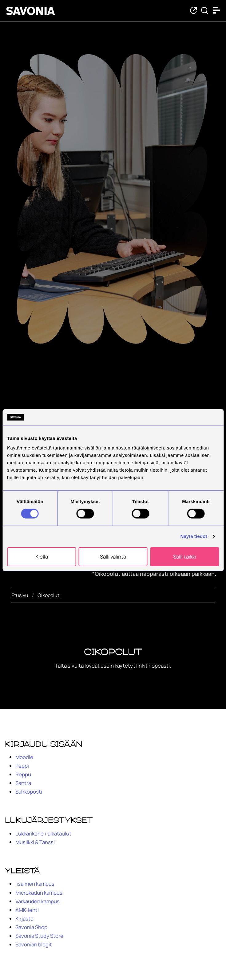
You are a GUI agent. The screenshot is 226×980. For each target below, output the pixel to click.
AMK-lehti (27, 910)
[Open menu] (218, 10)
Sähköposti (29, 792)
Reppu (23, 774)
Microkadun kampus (39, 893)
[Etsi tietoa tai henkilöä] (205, 11)
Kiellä (42, 557)
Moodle (24, 757)
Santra (23, 783)
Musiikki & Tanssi (35, 842)
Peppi (22, 766)
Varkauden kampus (38, 901)
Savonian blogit (34, 944)
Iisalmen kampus (35, 884)
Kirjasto (24, 919)
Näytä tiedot (194, 536)
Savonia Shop (31, 927)
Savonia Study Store (39, 936)
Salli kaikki (185, 557)
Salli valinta (113, 557)
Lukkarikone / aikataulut (43, 834)
